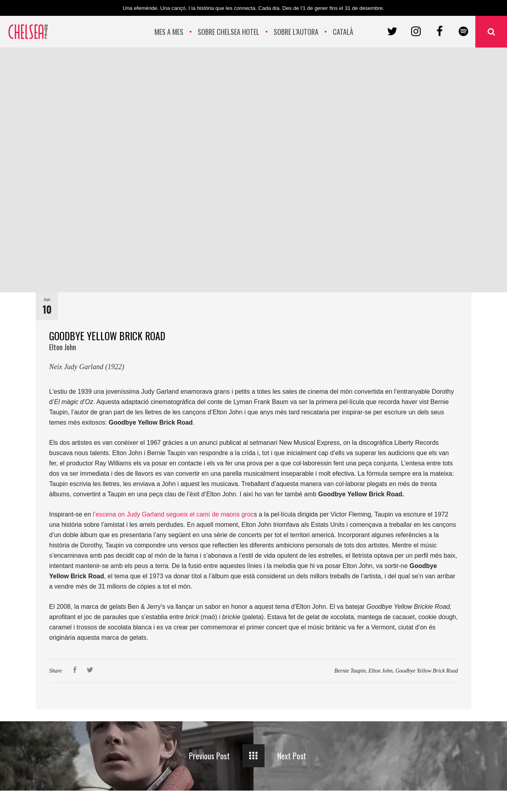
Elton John (380, 671)
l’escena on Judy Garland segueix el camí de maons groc (172, 514)
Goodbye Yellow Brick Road (427, 671)
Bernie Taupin (350, 671)
